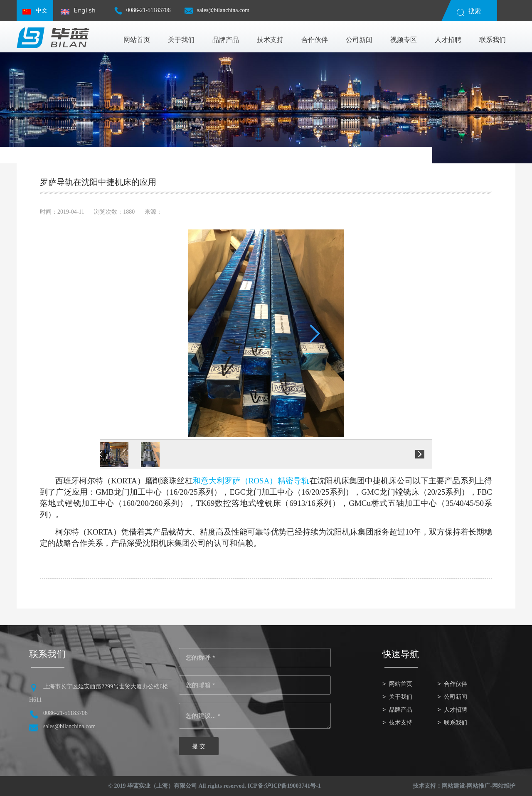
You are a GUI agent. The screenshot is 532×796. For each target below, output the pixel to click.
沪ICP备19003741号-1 (293, 786)
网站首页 (401, 684)
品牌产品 (401, 710)
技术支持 (401, 723)
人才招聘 (456, 710)
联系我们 (456, 723)
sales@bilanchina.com (217, 14)
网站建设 (453, 786)
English (78, 11)
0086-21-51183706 (142, 14)
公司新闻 (456, 697)
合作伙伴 (456, 684)
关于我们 (401, 697)
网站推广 (478, 786)
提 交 (199, 746)
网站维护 (504, 786)
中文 (35, 11)
